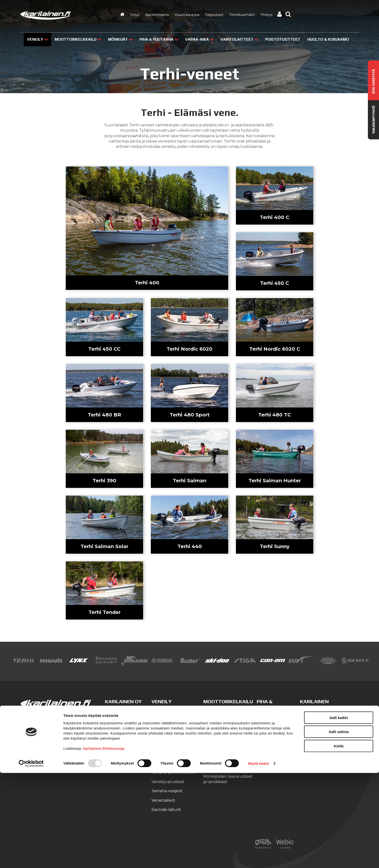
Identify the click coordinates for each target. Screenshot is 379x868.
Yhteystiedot (312, 721)
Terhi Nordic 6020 (189, 349)
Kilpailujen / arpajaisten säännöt (322, 760)
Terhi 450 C (275, 283)
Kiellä (339, 841)
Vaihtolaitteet (239, 39)
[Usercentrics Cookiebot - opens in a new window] (31, 859)
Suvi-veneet (163, 763)
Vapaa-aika (199, 39)
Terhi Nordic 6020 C (275, 349)
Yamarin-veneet (167, 744)
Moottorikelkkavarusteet (228, 730)
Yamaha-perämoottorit (174, 772)
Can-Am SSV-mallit (221, 767)
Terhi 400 (147, 283)
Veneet (264, 745)
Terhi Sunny (275, 546)
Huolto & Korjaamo (328, 39)
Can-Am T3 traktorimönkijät (219, 755)
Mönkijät (120, 39)
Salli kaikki (339, 812)
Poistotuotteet (283, 39)
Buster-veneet (166, 711)
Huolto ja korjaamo (318, 730)
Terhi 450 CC (104, 349)
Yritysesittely (312, 711)
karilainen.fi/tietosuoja (104, 843)
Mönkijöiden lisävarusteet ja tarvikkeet (228, 779)
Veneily (37, 39)
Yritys (135, 15)
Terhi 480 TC (275, 415)
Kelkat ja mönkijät (274, 754)
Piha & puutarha (159, 39)
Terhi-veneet (164, 754)
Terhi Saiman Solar (104, 546)
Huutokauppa (187, 15)
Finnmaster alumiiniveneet (177, 721)
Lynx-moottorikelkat (223, 711)
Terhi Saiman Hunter (275, 481)
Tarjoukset (214, 15)
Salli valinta (339, 827)
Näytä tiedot (259, 858)
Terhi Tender (105, 612)
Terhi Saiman (189, 481)
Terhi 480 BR (104, 415)
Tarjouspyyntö (314, 748)
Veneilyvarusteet (168, 782)
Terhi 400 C (275, 217)
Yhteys (266, 15)
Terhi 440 (190, 546)
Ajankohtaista (157, 15)
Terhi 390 (104, 481)
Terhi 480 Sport (190, 415)
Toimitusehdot (242, 15)
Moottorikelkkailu (78, 39)
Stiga (262, 717)
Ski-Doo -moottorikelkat (227, 721)
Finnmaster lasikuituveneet (167, 732)
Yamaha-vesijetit (167, 791)
